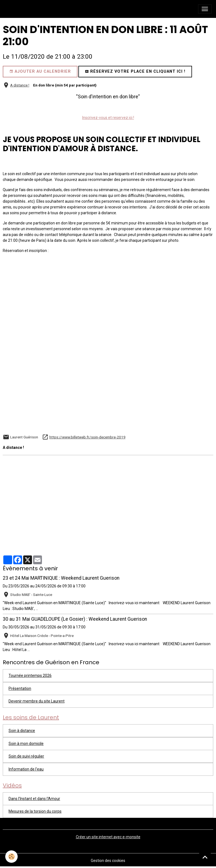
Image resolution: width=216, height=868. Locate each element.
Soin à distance (22, 731)
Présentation (20, 688)
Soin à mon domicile (26, 744)
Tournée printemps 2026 (30, 676)
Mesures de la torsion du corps (35, 811)
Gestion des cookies (108, 861)
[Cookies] (12, 857)
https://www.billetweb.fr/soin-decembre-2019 (87, 437)
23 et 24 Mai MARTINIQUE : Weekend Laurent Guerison (61, 578)
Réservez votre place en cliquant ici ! (135, 72)
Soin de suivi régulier (26, 756)
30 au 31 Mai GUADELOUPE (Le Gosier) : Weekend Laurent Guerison (75, 619)
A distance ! (20, 85)
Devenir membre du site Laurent (37, 701)
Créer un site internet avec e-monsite (108, 837)
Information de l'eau (26, 769)
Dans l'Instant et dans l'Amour (34, 799)
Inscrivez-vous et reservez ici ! (108, 118)
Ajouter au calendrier (40, 72)
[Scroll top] (205, 857)
